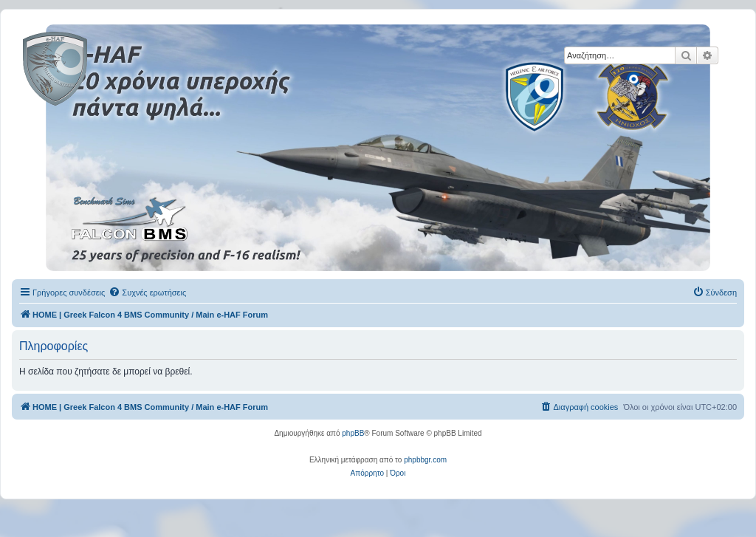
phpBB (353, 433)
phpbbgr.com (425, 460)
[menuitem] (147, 293)
